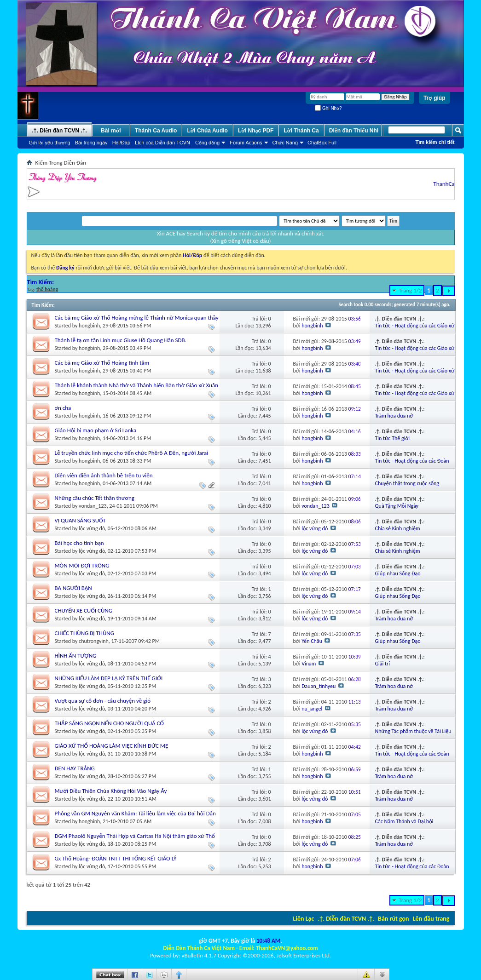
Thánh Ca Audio (156, 131)
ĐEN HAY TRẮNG (75, 768)
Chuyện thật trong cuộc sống (407, 483)
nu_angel (312, 709)
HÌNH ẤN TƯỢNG (76, 656)
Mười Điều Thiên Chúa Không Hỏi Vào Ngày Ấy (111, 791)
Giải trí (383, 664)
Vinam (309, 664)
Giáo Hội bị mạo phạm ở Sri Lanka (96, 430)
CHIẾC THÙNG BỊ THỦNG (84, 633)
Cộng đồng (207, 143)
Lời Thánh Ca (301, 131)
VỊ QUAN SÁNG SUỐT (80, 520)
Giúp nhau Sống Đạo (398, 573)
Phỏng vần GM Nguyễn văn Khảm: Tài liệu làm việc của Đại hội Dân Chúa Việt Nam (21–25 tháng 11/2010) (135, 817)
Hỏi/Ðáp (121, 143)
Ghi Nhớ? (328, 108)
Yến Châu (312, 641)
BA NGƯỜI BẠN (73, 588)
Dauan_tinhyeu (319, 686)
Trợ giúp (435, 98)
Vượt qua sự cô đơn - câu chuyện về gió (103, 701)
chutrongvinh (94, 641)
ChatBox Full (322, 143)
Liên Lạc (304, 919)
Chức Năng (285, 143)
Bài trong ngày (91, 143)
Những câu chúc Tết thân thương (95, 498)
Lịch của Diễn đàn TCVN (162, 143)
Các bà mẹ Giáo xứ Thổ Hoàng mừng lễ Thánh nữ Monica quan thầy (137, 318)
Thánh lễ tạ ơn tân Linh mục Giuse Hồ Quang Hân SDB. (121, 340)
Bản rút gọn (393, 919)
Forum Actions (246, 143)
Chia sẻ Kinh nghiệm (398, 528)
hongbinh (89, 326)
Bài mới (111, 131)
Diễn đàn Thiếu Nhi (354, 131)
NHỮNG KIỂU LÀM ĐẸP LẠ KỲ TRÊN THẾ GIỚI (109, 678)
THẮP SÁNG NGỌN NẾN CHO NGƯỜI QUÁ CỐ (109, 723)
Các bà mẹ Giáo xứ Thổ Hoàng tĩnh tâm (102, 363)
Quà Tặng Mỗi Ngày (397, 506)
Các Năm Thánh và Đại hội (404, 821)
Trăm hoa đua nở (394, 416)
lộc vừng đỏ (92, 528)
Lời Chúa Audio (207, 131)
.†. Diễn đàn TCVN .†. (346, 919)
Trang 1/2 (410, 290)
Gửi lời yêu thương (50, 143)
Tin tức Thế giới (393, 438)
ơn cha (63, 408)
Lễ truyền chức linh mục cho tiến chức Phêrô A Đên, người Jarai (132, 453)
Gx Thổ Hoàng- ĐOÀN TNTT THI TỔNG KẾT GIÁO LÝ (116, 858)
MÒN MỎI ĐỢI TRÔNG (82, 565)
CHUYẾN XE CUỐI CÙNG (84, 610)
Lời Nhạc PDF (256, 131)
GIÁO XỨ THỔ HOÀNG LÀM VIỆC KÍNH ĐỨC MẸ (112, 746)
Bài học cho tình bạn (79, 543)
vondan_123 (93, 506)
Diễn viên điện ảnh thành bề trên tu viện (104, 475)
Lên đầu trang (431, 919)
